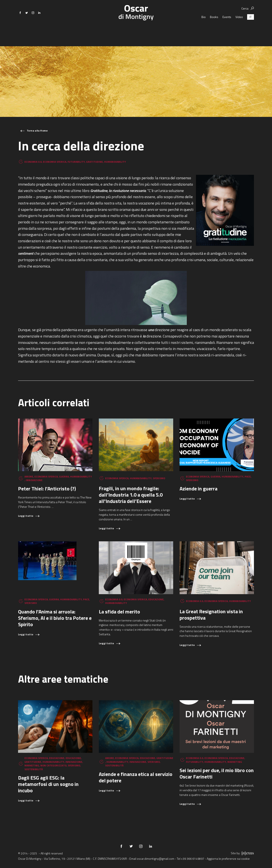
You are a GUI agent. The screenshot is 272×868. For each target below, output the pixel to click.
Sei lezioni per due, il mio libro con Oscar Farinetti (217, 773)
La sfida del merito (119, 612)
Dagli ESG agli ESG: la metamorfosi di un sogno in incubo (48, 784)
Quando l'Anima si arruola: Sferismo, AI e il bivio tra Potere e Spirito (55, 618)
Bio (204, 30)
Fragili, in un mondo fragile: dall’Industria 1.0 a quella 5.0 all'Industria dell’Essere (131, 495)
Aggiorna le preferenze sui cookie (228, 859)
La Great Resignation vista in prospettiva (211, 615)
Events (227, 30)
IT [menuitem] (251, 30)
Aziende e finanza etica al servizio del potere (136, 777)
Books (214, 30)
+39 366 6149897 (193, 859)
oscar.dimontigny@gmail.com (156, 859)
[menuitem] (251, 30)
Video (239, 30)
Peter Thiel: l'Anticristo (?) (47, 489)
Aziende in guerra (198, 489)
